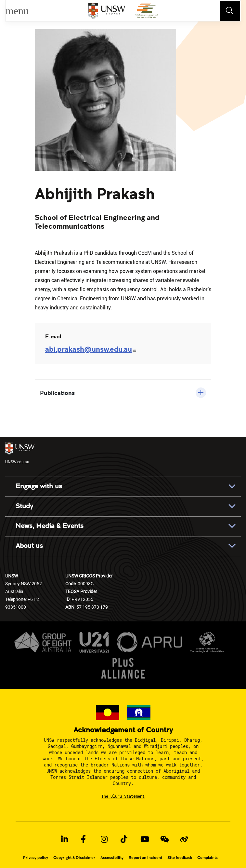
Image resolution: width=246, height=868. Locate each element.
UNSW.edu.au (20, 453)
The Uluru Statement (123, 796)
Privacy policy (36, 858)
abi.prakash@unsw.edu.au (91, 349)
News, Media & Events (50, 526)
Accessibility (112, 858)
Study (24, 506)
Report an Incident (145, 858)
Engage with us (39, 486)
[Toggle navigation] (230, 11)
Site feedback (180, 858)
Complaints (207, 858)
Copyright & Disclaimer (74, 858)
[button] (123, 393)
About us (29, 546)
